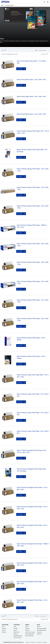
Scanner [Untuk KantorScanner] (15, 630)
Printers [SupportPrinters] (27, 627)
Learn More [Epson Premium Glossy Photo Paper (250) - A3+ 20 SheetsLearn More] (20, 157)
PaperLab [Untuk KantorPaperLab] (16, 634)
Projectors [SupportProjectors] (27, 628)
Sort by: (36, 50)
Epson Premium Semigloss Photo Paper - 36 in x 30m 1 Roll (32, 564)
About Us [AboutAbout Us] (39, 627)
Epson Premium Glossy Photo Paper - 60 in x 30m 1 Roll (33, 320)
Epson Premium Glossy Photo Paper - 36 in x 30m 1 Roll (33, 245)
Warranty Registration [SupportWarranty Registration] (30, 634)
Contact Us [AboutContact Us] (39, 632)
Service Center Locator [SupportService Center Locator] (30, 632)
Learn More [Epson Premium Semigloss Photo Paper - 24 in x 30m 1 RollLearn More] (20, 514)
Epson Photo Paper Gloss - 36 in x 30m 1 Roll (31, 96)
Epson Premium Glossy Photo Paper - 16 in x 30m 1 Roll (33, 170)
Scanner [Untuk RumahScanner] (4, 630)
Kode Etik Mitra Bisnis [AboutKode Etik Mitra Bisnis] (41, 630)
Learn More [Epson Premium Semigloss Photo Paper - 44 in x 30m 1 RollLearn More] (20, 608)
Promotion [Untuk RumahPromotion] (4, 632)
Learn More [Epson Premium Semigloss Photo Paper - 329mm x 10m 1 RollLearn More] (20, 552)
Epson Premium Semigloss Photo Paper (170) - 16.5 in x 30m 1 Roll (32, 451)
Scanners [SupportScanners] (27, 630)
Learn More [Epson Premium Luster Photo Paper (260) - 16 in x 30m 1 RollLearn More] (20, 383)
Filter (3, 50)
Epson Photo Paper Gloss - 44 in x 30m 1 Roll (31, 114)
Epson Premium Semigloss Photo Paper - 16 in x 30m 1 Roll (32, 488)
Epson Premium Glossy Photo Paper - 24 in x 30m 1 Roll (33, 188)
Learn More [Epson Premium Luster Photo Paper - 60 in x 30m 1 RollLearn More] (20, 439)
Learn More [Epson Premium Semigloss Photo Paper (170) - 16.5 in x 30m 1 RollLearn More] (20, 458)
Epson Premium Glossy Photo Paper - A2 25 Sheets (31, 339)
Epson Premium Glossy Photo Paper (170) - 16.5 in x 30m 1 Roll (33, 132)
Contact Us (28, 642)
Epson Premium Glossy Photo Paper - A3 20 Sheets (31, 357)
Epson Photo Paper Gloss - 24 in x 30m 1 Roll (31, 80)
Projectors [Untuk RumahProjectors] (4, 628)
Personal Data (39, 642)
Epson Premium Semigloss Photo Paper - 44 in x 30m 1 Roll (32, 601)
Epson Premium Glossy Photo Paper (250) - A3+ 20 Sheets (32, 151)
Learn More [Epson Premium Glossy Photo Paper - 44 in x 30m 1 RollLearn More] (20, 289)
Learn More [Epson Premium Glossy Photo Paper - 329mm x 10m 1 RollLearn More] (20, 233)
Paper (3, 5)
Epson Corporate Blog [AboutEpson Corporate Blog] (42, 628)
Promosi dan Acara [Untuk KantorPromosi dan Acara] (18, 638)
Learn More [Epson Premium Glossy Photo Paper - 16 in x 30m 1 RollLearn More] (20, 177)
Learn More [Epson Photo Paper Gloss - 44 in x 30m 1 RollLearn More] (20, 120)
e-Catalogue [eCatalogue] (45, 642)
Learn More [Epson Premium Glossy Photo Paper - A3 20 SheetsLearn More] (20, 364)
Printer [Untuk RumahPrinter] (3, 627)
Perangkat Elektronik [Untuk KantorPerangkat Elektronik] (18, 636)
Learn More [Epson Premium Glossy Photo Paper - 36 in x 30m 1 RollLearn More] (20, 251)
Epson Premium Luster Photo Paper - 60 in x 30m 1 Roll (33, 432)
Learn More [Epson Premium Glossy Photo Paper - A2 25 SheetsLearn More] (20, 345)
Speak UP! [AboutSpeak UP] (39, 634)
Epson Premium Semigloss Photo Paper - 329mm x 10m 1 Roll (33, 545)
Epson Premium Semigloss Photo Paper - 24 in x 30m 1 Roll (32, 508)
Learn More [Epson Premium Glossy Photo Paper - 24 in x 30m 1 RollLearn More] (20, 195)
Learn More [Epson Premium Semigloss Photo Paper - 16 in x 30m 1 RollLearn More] (20, 495)
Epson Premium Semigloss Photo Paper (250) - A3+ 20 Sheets (32, 470)
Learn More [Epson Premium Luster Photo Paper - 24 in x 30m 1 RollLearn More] (20, 402)
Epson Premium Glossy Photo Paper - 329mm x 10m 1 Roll (32, 226)
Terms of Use (33, 642)
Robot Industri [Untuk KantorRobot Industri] (17, 632)
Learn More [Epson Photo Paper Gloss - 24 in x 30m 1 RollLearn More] (20, 85)
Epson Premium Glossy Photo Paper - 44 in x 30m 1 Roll (33, 282)
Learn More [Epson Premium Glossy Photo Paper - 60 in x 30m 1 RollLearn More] (20, 326)
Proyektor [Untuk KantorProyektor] (16, 628)
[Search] (45, 2)
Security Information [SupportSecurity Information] (29, 636)
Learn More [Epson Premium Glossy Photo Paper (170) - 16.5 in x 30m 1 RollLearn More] (20, 139)
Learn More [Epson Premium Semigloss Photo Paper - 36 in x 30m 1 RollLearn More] (20, 571)
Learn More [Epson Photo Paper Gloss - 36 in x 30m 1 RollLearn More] (20, 102)
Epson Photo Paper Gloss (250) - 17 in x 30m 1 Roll (32, 62)
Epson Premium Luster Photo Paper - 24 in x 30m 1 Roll (33, 395)
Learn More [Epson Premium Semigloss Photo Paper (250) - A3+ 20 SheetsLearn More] (20, 477)
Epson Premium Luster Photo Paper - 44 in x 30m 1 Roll (33, 414)
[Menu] (48, 2)
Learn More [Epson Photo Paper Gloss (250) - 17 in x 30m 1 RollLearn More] (20, 69)
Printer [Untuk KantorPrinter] (15, 627)
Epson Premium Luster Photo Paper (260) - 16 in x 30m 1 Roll (33, 376)
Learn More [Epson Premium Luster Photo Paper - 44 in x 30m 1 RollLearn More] (20, 420)
